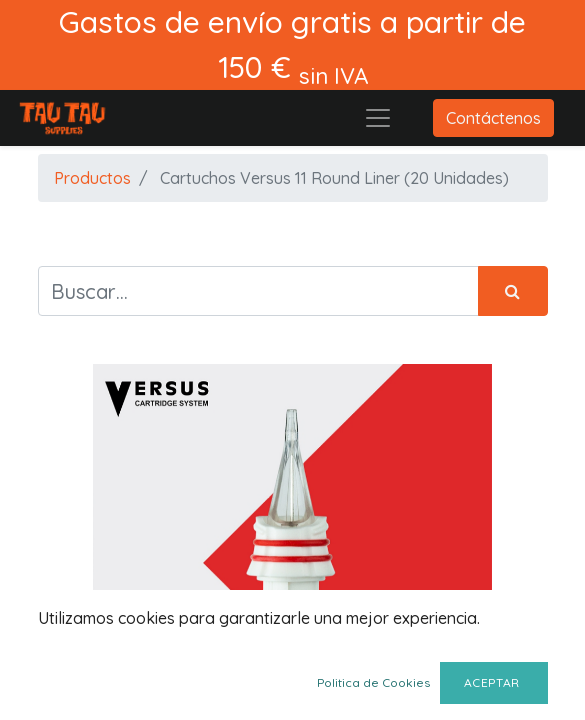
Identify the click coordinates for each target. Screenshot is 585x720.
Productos (92, 178)
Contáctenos (493, 118)
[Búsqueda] (513, 291)
